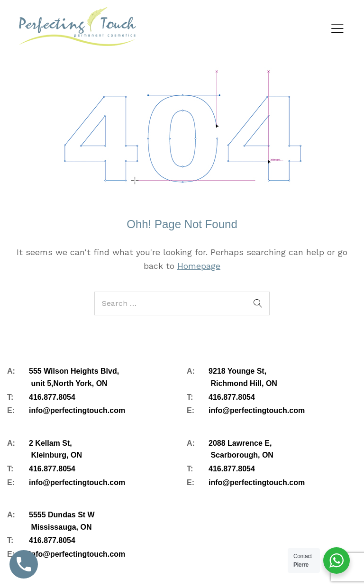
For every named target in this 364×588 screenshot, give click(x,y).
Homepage (199, 266)
